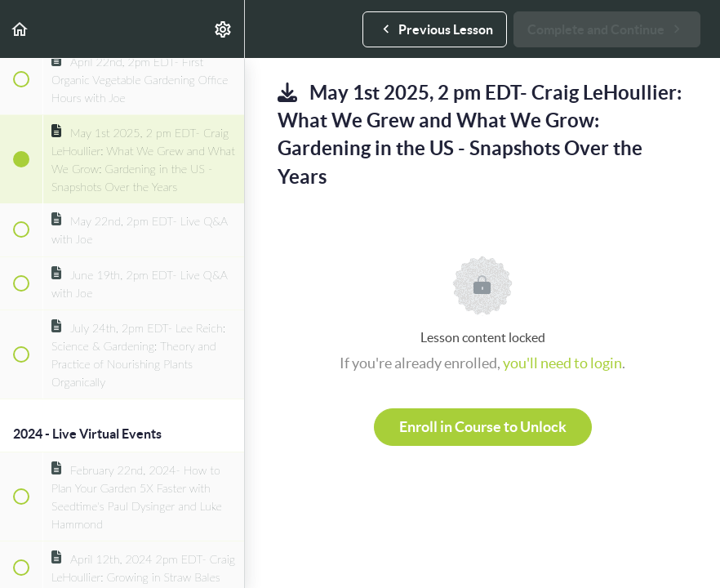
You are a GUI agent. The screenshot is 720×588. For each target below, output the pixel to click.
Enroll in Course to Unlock (483, 427)
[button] (20, 29)
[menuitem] (224, 29)
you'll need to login (562, 363)
